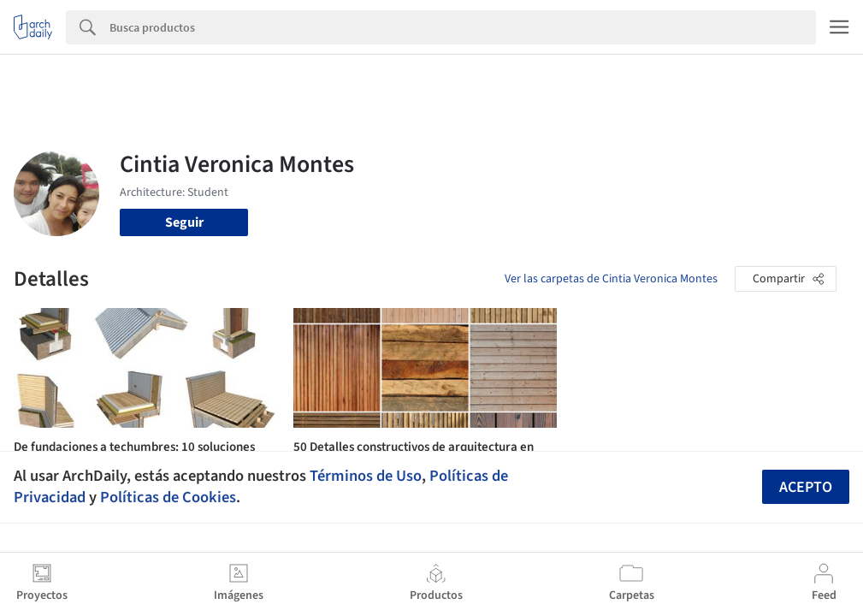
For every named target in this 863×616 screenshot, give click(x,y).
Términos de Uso (366, 476)
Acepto (806, 487)
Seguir (184, 222)
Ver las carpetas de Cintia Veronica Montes (611, 279)
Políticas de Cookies (168, 497)
